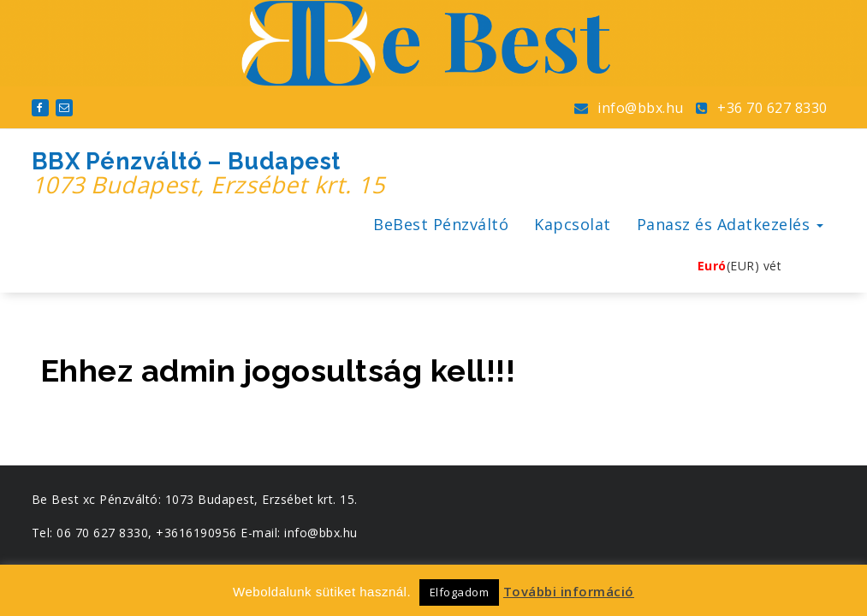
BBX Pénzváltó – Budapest (208, 174)
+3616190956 (196, 533)
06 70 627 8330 (102, 533)
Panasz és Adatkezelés (730, 224)
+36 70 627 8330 (762, 108)
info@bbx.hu (629, 108)
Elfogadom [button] (460, 592)
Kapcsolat (573, 224)
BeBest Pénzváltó (441, 224)
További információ (569, 591)
